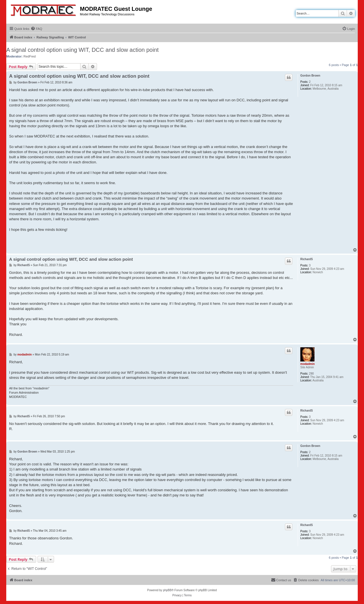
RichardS (307, 259)
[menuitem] (36, 29)
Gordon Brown (310, 76)
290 (312, 374)
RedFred (30, 56)
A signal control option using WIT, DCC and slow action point (82, 50)
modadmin (308, 364)
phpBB (167, 590)
